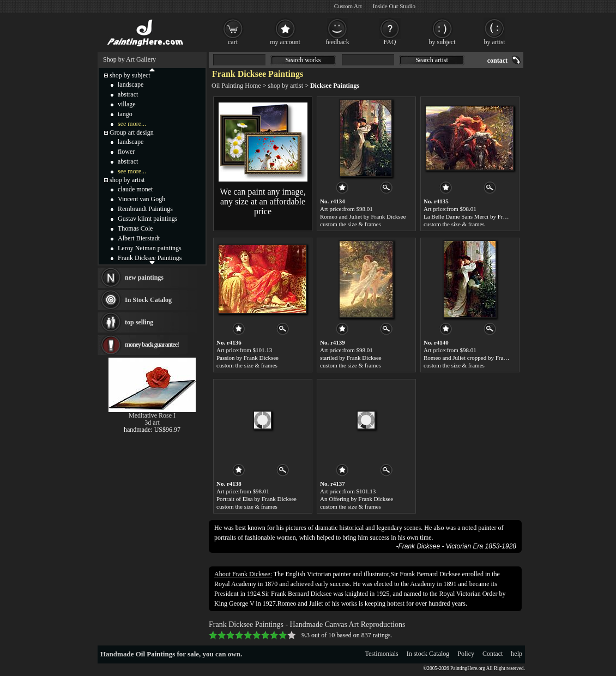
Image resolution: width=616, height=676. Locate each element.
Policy (466, 654)
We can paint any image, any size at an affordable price (262, 201)
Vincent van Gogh (141, 199)
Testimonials (382, 654)
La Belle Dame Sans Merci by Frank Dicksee (478, 216)
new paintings (144, 277)
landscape (131, 84)
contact (497, 61)
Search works (303, 60)
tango (125, 114)
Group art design (132, 132)
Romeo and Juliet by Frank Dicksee (363, 216)
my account (285, 42)
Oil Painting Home (236, 86)
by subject (442, 42)
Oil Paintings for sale (167, 654)
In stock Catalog (428, 654)
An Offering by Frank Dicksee (357, 499)
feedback (337, 42)
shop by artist (285, 86)
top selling (139, 322)
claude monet (135, 189)
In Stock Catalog (148, 300)
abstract (128, 94)
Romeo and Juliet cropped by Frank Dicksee (477, 358)
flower (126, 152)
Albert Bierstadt (139, 238)
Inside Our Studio (394, 6)
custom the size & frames (351, 224)
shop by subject (130, 75)
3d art (152, 422)
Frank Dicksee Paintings (150, 258)
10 (292, 635)
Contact (493, 654)
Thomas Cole (135, 228)
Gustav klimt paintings (147, 219)
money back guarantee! (152, 345)
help (517, 654)
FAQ (389, 42)
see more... (132, 124)
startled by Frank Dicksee (351, 358)
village (127, 104)
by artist (495, 42)
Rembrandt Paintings (145, 209)
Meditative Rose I (152, 415)
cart (233, 42)
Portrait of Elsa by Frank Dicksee (256, 499)
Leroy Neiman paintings (150, 248)
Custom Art (348, 6)
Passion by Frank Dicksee (247, 358)
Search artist (432, 60)
